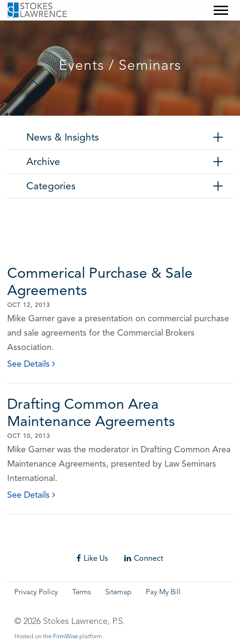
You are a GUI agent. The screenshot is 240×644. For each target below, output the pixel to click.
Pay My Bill (163, 593)
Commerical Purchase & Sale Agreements (100, 281)
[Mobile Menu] (221, 10)
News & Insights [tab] (63, 137)
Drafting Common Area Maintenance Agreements (91, 412)
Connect (144, 558)
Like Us (92, 558)
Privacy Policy (36, 593)
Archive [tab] (43, 162)
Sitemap (118, 593)
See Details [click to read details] (31, 364)
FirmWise (65, 637)
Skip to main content (27, 27)
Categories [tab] (51, 186)
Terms (82, 593)
